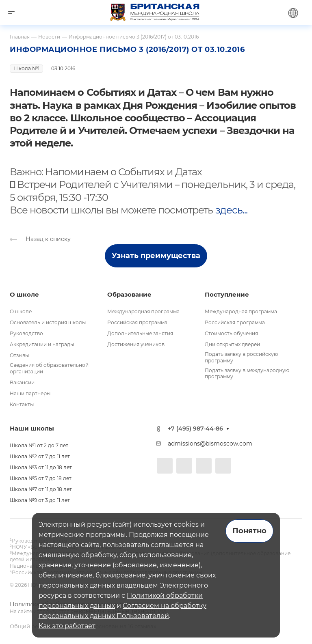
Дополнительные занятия (140, 333)
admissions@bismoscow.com (210, 444)
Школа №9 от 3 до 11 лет (40, 500)
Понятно (249, 531)
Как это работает (67, 626)
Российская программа (137, 322)
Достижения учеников (136, 344)
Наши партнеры (30, 393)
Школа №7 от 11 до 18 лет (41, 489)
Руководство (26, 333)
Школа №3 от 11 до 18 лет (41, 467)
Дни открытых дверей (232, 344)
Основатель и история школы (48, 322)
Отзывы (19, 355)
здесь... (231, 210)
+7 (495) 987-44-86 (195, 429)
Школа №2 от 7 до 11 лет (40, 456)
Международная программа (143, 311)
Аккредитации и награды (42, 344)
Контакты (22, 404)
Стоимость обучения (231, 333)
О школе (21, 311)
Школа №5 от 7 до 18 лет (41, 478)
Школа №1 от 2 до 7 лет (39, 445)
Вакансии (22, 382)
